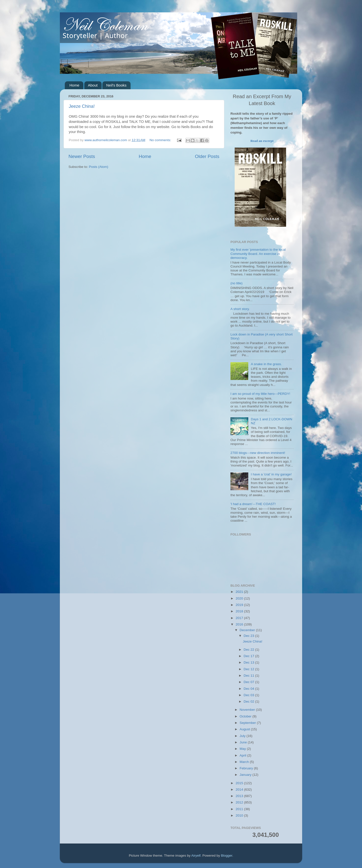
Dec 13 (249, 662)
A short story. (240, 309)
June (244, 742)
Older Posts (207, 156)
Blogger (227, 856)
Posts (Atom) (99, 167)
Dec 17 (249, 656)
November (248, 710)
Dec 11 (249, 676)
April (243, 755)
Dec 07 (249, 682)
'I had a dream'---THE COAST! (253, 504)
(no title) (237, 283)
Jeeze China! (82, 106)
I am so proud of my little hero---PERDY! (260, 394)
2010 (240, 815)
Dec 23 (249, 636)
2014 (240, 790)
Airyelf (196, 856)
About (93, 85)
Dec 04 (249, 689)
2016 (240, 624)
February (247, 768)
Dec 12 (249, 669)
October (246, 716)
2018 (240, 611)
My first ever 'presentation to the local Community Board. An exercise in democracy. (258, 254)
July (243, 736)
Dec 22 (249, 650)
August (245, 729)
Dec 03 (249, 695)
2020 (240, 598)
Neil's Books (116, 85)
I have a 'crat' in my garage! (271, 474)
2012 (240, 802)
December (248, 630)
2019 (240, 605)
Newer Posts (82, 156)
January (246, 775)
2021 (240, 592)
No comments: (161, 140)
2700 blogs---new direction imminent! (258, 453)
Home (74, 85)
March (245, 762)
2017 (240, 618)
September (248, 723)
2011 (240, 809)
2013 (240, 796)
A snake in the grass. (266, 364)
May (243, 749)
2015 (240, 783)
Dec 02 (249, 701)
